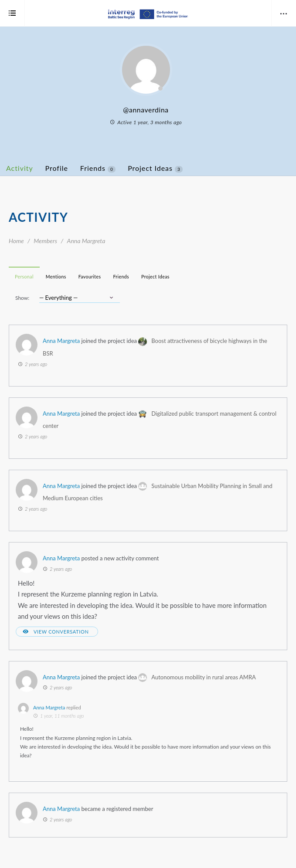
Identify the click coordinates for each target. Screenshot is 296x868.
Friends (98, 168)
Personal (24, 277)
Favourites (90, 277)
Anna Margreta (61, 341)
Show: (22, 298)
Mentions (56, 277)
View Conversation (61, 632)
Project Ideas (155, 168)
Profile (57, 168)
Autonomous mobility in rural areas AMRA (204, 677)
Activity (20, 168)
